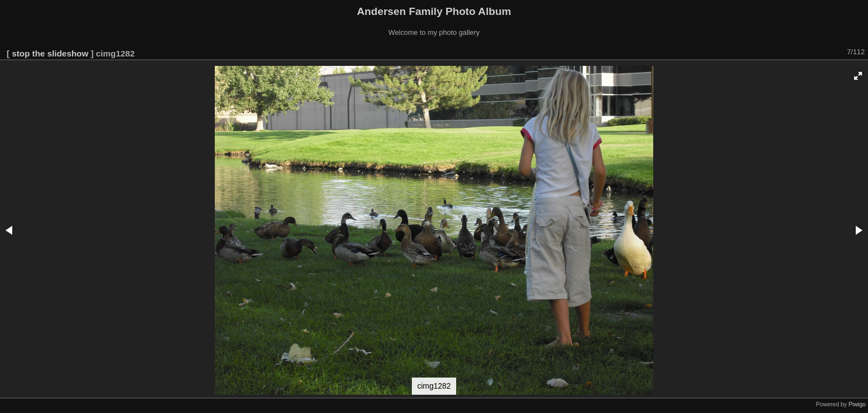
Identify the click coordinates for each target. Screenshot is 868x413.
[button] (858, 76)
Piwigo (857, 404)
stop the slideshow (50, 53)
